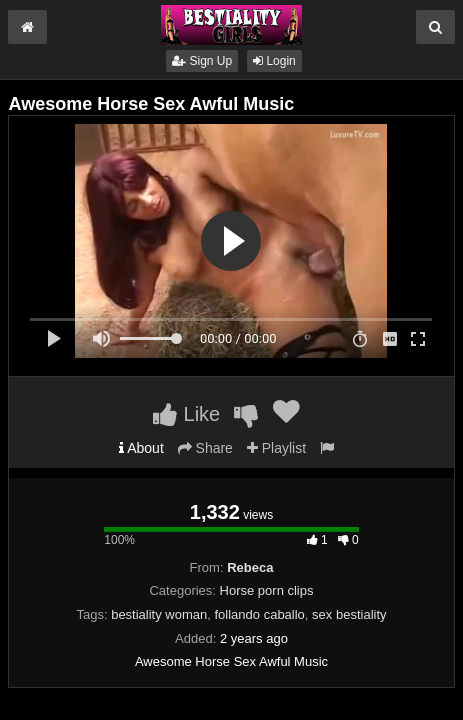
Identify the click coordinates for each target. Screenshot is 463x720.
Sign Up (202, 61)
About (141, 448)
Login (274, 61)
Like (186, 414)
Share (205, 448)
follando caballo (260, 614)
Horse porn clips (267, 590)
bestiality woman (159, 614)
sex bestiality (349, 614)
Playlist (276, 448)
